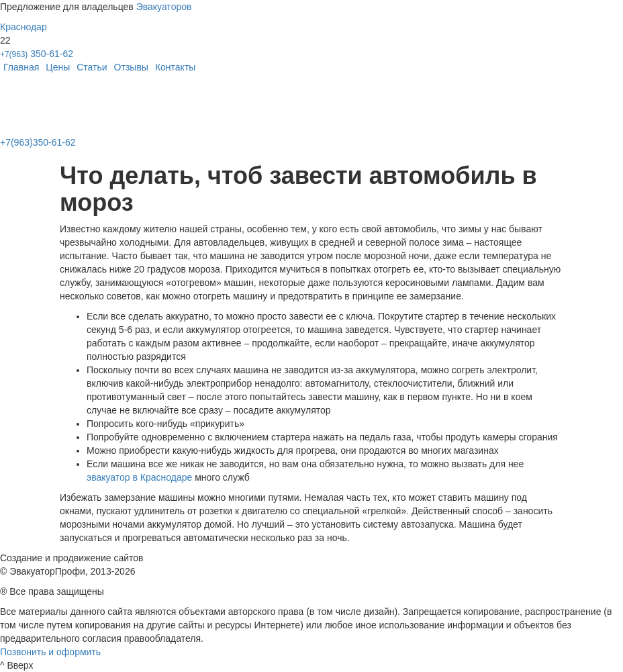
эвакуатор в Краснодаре (139, 477)
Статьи (92, 67)
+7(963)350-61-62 (38, 142)
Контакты (175, 67)
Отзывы (131, 67)
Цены (58, 67)
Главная (21, 67)
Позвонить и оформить (50, 652)
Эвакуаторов (164, 7)
